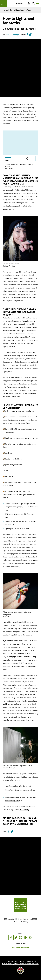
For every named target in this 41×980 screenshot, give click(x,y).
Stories (5, 10)
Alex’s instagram (14, 675)
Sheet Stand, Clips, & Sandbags (16, 786)
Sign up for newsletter (21, 947)
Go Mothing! (25, 810)
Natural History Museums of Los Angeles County (21, 964)
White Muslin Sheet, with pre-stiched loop (20, 790)
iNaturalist (7, 318)
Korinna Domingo (12, 35)
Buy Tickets (20, 3)
